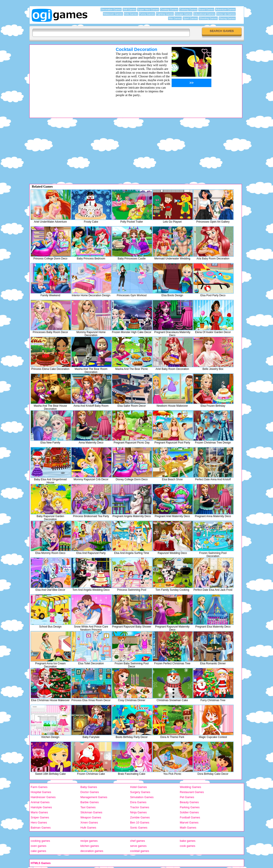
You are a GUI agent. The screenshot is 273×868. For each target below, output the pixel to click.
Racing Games (227, 18)
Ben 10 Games (140, 822)
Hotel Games (138, 787)
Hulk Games (88, 828)
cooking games (40, 841)
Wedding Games (191, 787)
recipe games (89, 841)
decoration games (92, 851)
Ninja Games (138, 812)
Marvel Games (189, 822)
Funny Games (147, 14)
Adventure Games (225, 9)
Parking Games (190, 807)
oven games (39, 846)
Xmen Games (89, 822)
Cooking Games (169, 9)
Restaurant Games (192, 792)
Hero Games (39, 822)
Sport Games (190, 18)
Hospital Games (41, 792)
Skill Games (130, 9)
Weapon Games (91, 817)
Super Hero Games (148, 9)
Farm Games (39, 787)
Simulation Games (142, 797)
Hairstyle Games (41, 807)
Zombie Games (140, 817)
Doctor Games (90, 792)
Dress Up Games (226, 14)
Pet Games (187, 797)
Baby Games (89, 787)
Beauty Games (189, 802)
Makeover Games (113, 14)
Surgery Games (140, 792)
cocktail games (140, 851)
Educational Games (204, 14)
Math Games (188, 828)
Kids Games (131, 14)
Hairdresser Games (43, 797)
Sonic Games (139, 828)
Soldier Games (189, 812)
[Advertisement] (67, 78)
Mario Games (39, 812)
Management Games (94, 797)
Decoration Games (111, 9)
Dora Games (138, 802)
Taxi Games (88, 807)
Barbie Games (90, 802)
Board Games (206, 9)
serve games (138, 846)
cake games (38, 851)
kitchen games (90, 846)
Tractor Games (140, 807)
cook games (188, 846)
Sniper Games (40, 817)
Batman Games (41, 828)
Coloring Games (188, 9)
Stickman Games (91, 812)
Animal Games (40, 802)
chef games (137, 841)
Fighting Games (165, 14)
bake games (188, 841)
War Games (175, 18)
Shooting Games (208, 18)
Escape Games (183, 14)
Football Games (190, 817)
